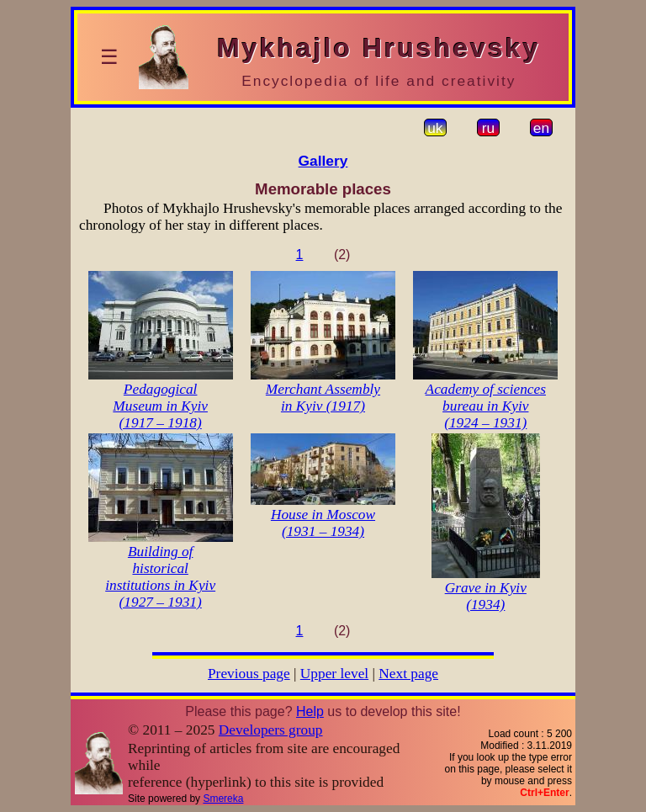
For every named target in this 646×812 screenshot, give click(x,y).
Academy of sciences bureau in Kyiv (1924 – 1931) (486, 406)
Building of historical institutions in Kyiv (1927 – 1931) (160, 577)
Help (310, 711)
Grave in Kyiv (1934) (486, 596)
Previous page (249, 674)
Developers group (271, 730)
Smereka (223, 799)
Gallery (323, 161)
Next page (408, 674)
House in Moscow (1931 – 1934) (323, 523)
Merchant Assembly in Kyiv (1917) (323, 398)
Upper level (334, 674)
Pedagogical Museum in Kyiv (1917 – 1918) (160, 406)
